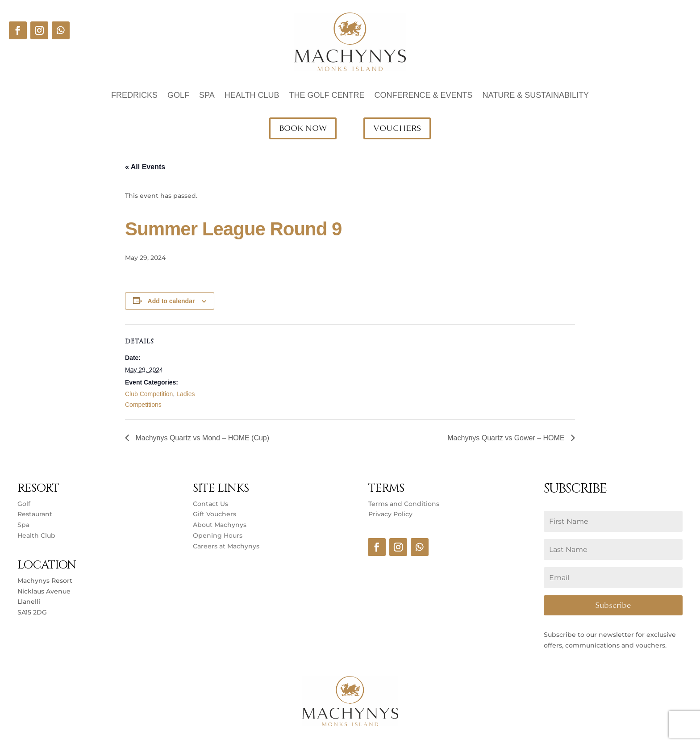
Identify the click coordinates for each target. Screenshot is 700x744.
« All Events (145, 167)
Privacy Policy (390, 514)
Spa (207, 96)
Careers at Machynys (227, 546)
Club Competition (149, 394)
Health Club (252, 96)
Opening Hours (218, 535)
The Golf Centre (327, 96)
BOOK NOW (303, 128)
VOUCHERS (397, 128)
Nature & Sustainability (536, 96)
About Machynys (220, 525)
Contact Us (210, 504)
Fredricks (134, 96)
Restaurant (35, 514)
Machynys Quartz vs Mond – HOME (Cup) (201, 438)
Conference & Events (424, 96)
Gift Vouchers (215, 514)
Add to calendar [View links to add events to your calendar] (171, 301)
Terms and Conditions (404, 504)
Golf (178, 96)
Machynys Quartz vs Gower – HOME (507, 438)
